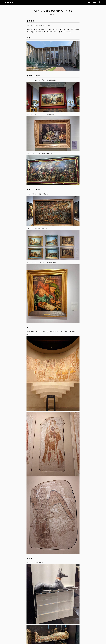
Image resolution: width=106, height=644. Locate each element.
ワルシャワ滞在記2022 (34, 25)
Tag (94, 2)
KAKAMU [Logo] (10, 2)
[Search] (99, 2)
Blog (89, 2)
